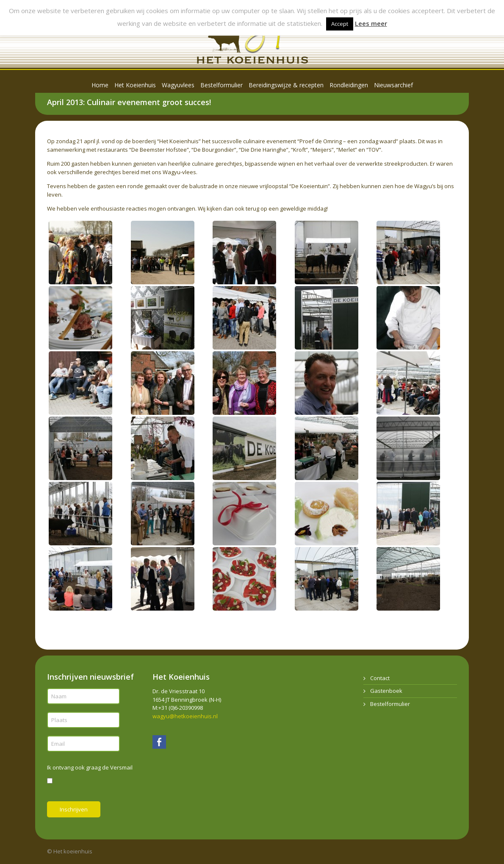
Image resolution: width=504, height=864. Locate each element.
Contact (380, 678)
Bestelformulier (390, 704)
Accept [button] (340, 24)
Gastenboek (386, 691)
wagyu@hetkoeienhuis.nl (185, 716)
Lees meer (371, 23)
